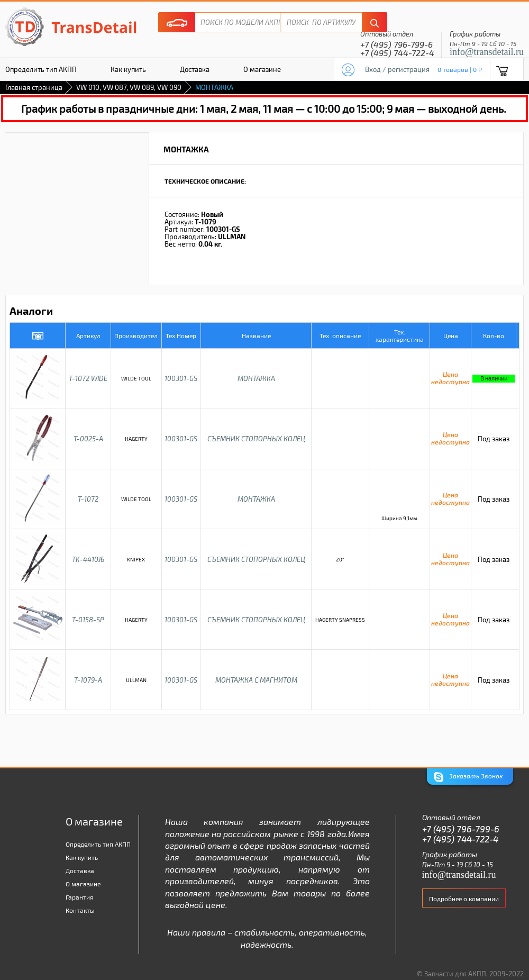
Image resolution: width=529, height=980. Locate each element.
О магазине (262, 69)
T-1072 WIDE (88, 378)
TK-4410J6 (88, 559)
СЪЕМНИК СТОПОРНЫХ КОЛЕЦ (256, 439)
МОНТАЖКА (256, 378)
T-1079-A (88, 680)
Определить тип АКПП (98, 844)
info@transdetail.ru (487, 52)
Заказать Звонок (468, 777)
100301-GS (181, 378)
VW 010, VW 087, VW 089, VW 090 (129, 87)
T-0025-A (88, 439)
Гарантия (80, 897)
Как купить (128, 69)
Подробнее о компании (464, 899)
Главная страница (34, 87)
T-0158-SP (88, 620)
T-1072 (88, 499)
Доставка (195, 69)
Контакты (80, 910)
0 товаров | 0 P (460, 69)
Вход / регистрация (397, 69)
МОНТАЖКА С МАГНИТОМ (256, 680)
